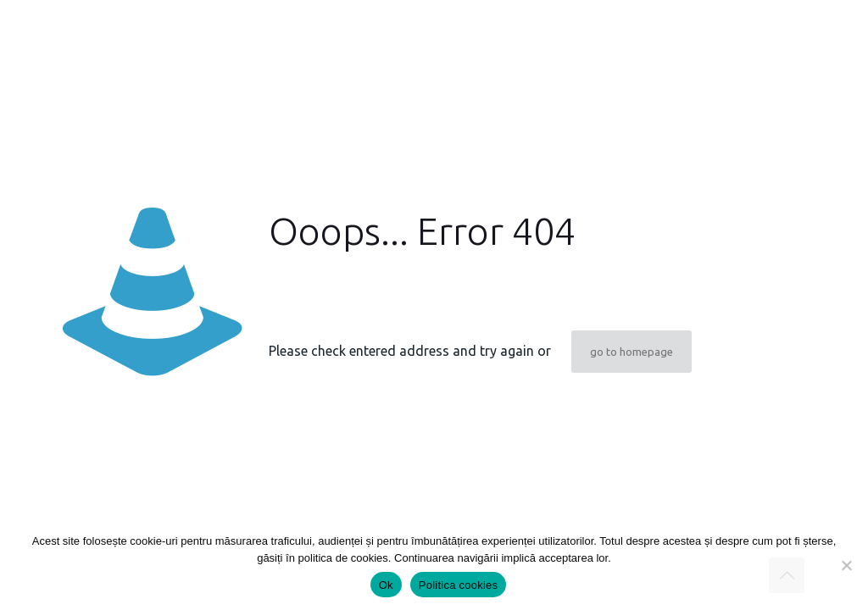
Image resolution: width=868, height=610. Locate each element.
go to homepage (632, 352)
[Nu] (847, 565)
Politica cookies (459, 585)
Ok (386, 585)
